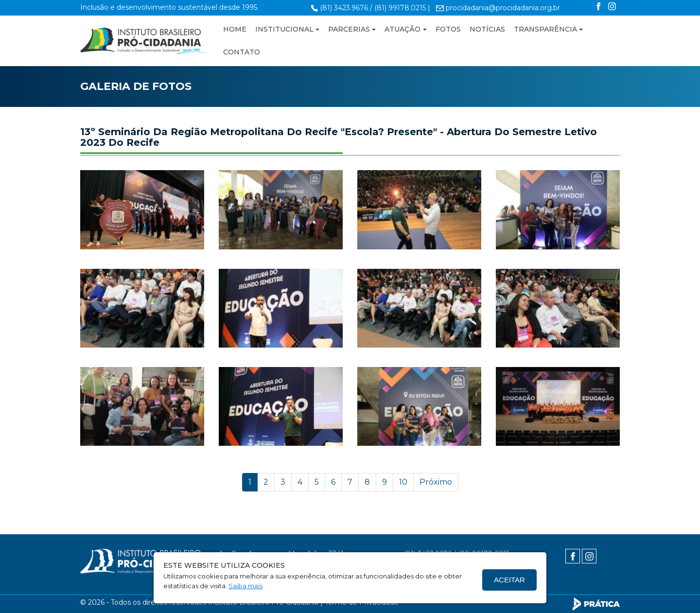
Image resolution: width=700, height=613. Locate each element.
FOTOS (448, 29)
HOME (235, 29)
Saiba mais (245, 586)
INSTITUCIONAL (284, 29)
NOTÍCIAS (487, 29)
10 (403, 482)
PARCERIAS (349, 29)
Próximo (436, 482)
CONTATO (242, 52)
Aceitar (509, 580)
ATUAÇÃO (402, 29)
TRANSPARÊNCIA (545, 29)
